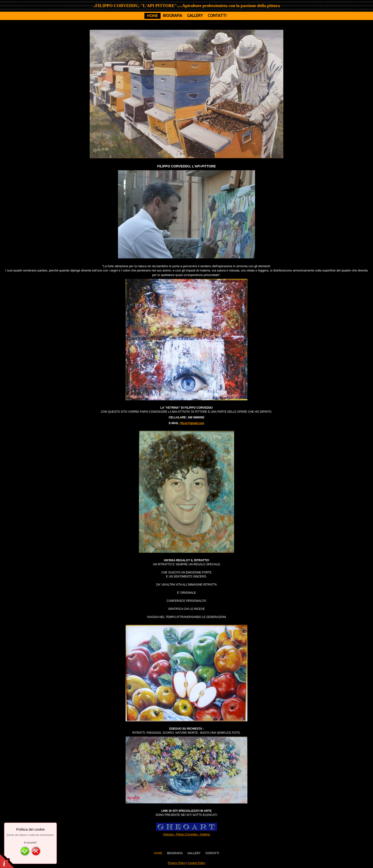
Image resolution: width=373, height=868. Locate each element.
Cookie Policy (197, 863)
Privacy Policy (177, 863)
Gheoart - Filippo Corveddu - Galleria (187, 834)
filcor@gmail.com (192, 423)
